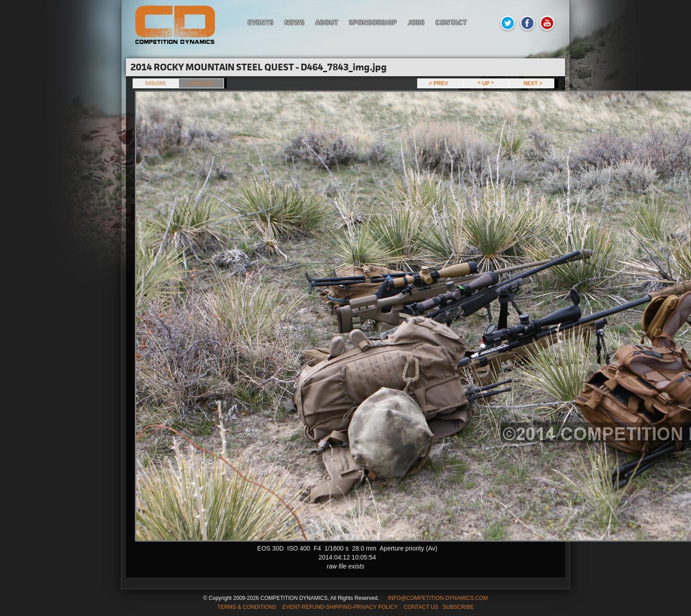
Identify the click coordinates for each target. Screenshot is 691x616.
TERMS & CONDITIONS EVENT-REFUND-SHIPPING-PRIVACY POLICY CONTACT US (328, 607)
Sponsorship (373, 22)
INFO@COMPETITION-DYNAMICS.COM (438, 598)
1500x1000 (201, 83)
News (295, 22)
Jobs (416, 22)
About (327, 22)
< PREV (440, 83)
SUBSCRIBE (458, 607)
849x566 (155, 83)
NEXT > (531, 83)
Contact (451, 22)
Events (261, 22)
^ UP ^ (486, 83)
